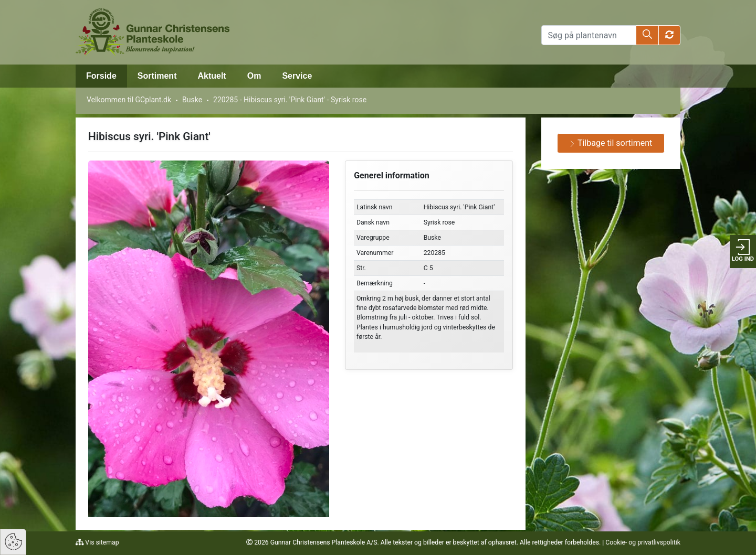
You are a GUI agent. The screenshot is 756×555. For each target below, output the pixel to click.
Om (254, 76)
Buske (192, 100)
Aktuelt (212, 76)
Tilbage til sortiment (611, 143)
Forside (101, 76)
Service (297, 76)
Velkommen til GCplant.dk (129, 100)
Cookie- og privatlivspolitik (643, 542)
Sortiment (157, 76)
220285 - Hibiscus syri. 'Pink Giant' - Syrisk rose (290, 100)
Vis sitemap (101, 542)
